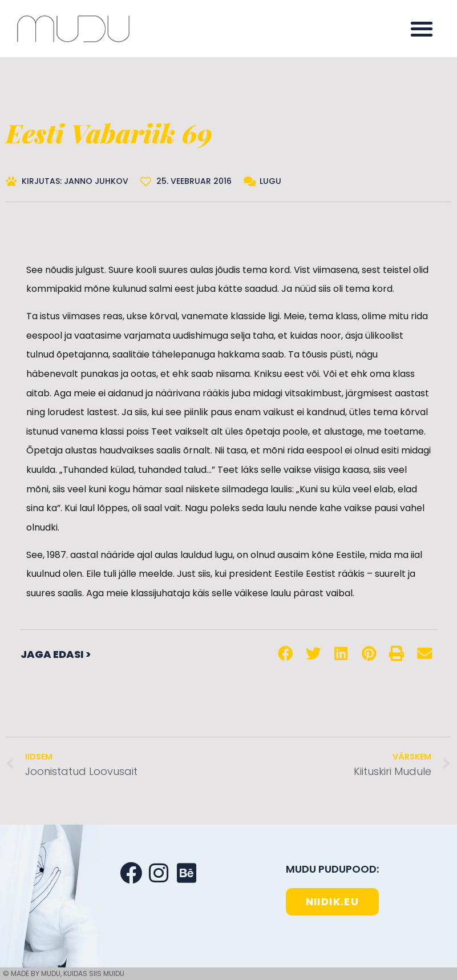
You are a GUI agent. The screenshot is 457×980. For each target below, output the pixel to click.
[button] (422, 29)
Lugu (270, 181)
